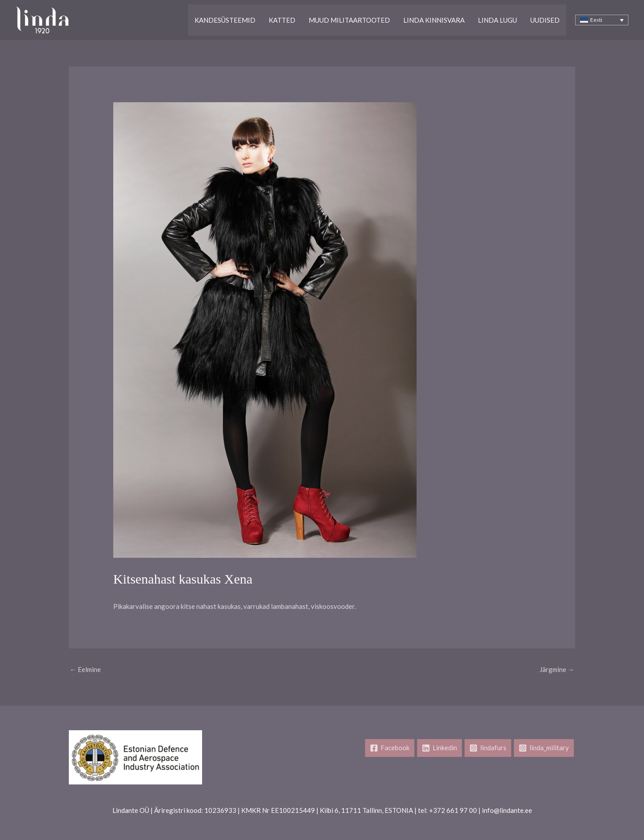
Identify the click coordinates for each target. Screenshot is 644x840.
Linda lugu (497, 20)
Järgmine (557, 669)
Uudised (545, 20)
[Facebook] (390, 748)
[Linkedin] (439, 748)
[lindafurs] (488, 748)
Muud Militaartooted (349, 20)
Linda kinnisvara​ (434, 20)
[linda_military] (544, 748)
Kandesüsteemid (225, 20)
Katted (282, 20)
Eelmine (85, 669)
